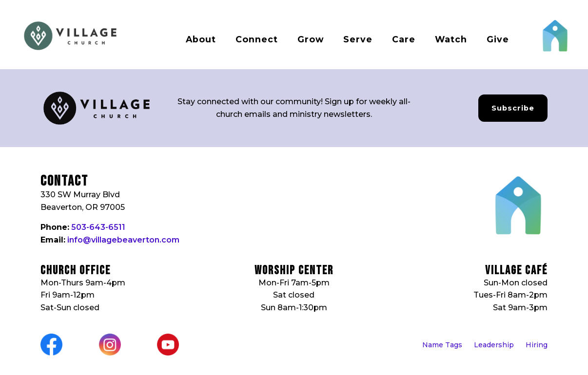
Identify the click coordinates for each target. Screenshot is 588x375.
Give (498, 39)
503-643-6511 (98, 227)
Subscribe (513, 108)
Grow (311, 39)
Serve (358, 39)
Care (404, 39)
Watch (451, 39)
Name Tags (442, 345)
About (201, 39)
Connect (257, 39)
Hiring (537, 345)
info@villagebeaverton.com (123, 240)
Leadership (494, 345)
